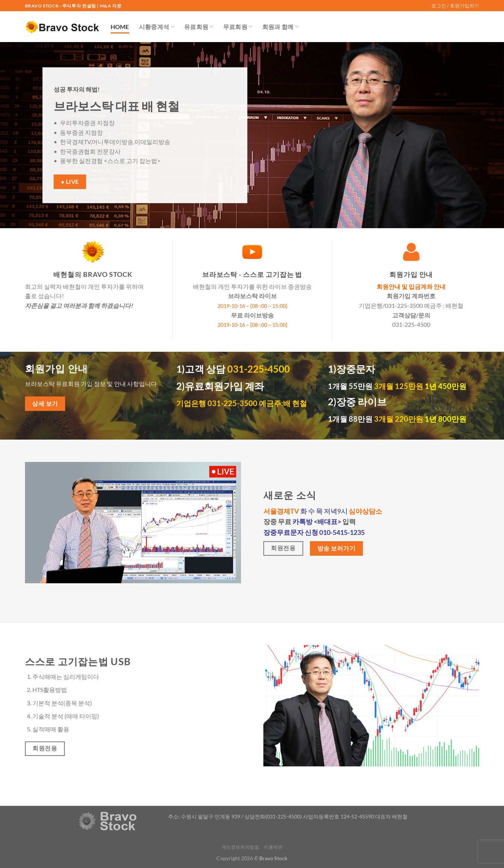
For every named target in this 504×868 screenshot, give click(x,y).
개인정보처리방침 (240, 847)
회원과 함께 (280, 27)
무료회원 (238, 27)
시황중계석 (157, 27)
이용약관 (273, 847)
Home (120, 27)
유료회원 (199, 27)
